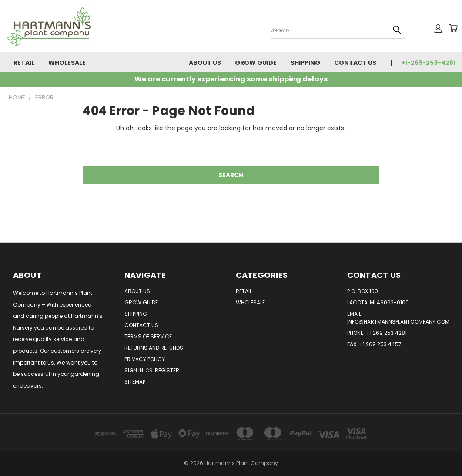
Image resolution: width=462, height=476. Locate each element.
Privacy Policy (145, 359)
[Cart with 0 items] (453, 28)
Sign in (134, 370)
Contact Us (355, 63)
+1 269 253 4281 (386, 333)
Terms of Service (148, 336)
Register (167, 370)
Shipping (305, 63)
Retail (24, 63)
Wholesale (67, 63)
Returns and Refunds (154, 348)
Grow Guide (256, 63)
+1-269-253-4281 (428, 63)
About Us (205, 63)
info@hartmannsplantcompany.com (398, 322)
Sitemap (135, 382)
